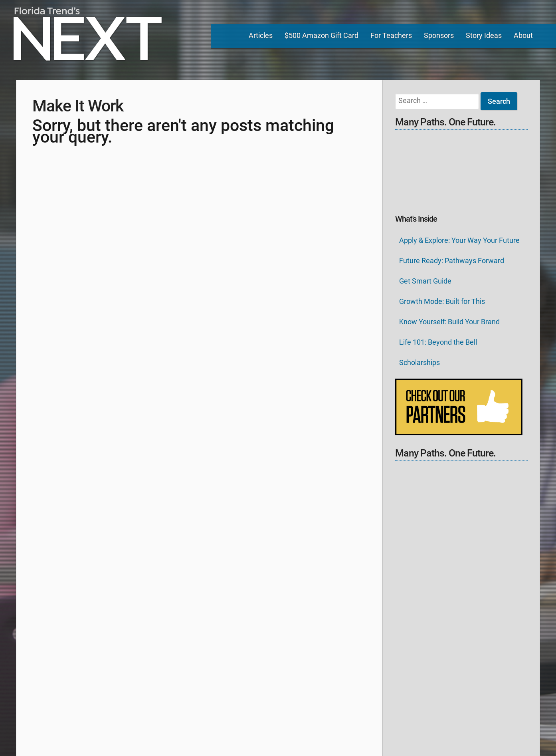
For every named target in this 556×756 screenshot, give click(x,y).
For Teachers (391, 35)
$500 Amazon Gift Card (322, 35)
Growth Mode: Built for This (442, 301)
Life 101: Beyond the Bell (438, 342)
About (523, 35)
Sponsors (439, 35)
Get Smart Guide (425, 281)
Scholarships (419, 362)
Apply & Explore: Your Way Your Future (459, 240)
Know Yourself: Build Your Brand (449, 322)
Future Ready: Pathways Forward (452, 261)
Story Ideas (484, 35)
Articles (261, 35)
